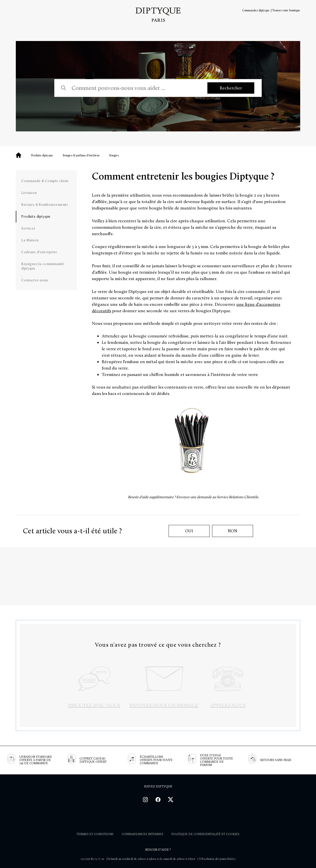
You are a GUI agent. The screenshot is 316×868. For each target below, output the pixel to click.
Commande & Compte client (45, 181)
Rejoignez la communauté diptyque (43, 266)
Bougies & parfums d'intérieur (81, 155)
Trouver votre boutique (286, 10)
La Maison (30, 240)
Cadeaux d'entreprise (39, 252)
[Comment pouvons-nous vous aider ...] (135, 88)
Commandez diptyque (256, 10)
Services (28, 228)
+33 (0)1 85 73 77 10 (92, 859)
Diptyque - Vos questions (19, 155)
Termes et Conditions (95, 834)
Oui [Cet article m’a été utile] (189, 531)
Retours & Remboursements (45, 205)
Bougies (114, 155)
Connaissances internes (142, 834)
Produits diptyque (42, 155)
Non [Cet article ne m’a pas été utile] (233, 531)
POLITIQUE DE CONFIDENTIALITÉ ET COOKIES (205, 834)
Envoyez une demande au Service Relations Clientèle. (218, 497)
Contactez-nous (35, 280)
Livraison (29, 193)
